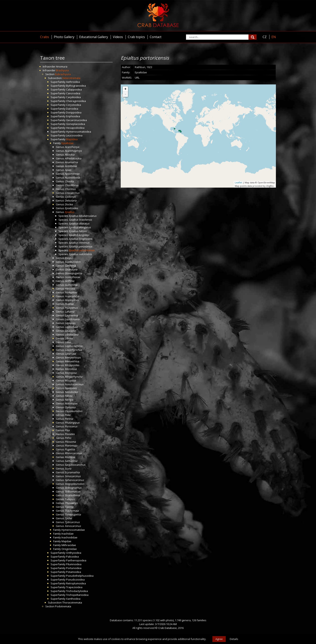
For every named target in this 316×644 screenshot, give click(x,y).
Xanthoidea (73, 599)
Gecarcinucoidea (76, 120)
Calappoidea (74, 89)
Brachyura (62, 70)
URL (137, 78)
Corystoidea (74, 105)
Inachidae (68, 534)
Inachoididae (69, 537)
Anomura (62, 66)
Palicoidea (72, 557)
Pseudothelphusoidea (80, 576)
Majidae (66, 541)
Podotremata (63, 606)
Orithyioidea (74, 553)
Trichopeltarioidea (77, 595)
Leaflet (238, 182)
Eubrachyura (63, 74)
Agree (219, 639)
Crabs (45, 37)
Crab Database (167, 628)
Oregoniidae (69, 549)
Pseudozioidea (75, 580)
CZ (265, 37)
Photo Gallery (64, 37)
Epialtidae (68, 143)
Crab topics (136, 37)
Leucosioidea (74, 135)
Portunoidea (74, 568)
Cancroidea (73, 93)
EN (274, 37)
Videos (118, 37)
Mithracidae (69, 545)
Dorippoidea (74, 112)
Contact (156, 37)
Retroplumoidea (76, 583)
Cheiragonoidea (76, 101)
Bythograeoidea (76, 86)
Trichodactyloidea (77, 591)
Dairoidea (72, 109)
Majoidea (72, 139)
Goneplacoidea (76, 124)
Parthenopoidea (76, 560)
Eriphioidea (73, 116)
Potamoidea (74, 572)
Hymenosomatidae (73, 530)
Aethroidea (73, 82)
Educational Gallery (94, 37)
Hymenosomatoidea (79, 132)
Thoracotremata (72, 602)
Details (234, 639)
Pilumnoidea (74, 564)
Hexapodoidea (75, 128)
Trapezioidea (74, 587)
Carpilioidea (73, 97)
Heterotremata (71, 78)
